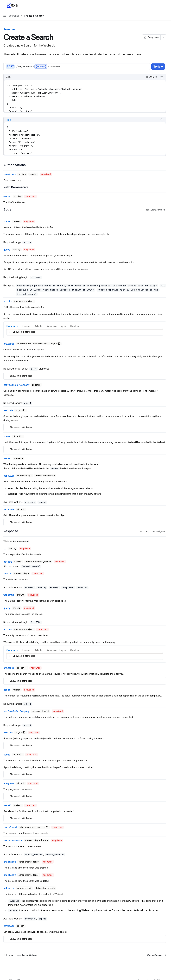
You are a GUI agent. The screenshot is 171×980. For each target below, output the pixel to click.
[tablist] (81, 120)
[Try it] (158, 67)
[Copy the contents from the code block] (162, 77)
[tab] (9, 120)
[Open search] (156, 5)
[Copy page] (151, 37)
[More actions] (163, 5)
